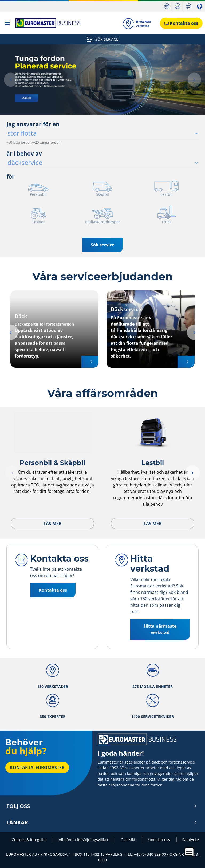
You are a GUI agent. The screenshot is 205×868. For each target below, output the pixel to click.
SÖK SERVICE (103, 39)
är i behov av (24, 153)
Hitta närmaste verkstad (160, 629)
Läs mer (53, 524)
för (11, 176)
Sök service (102, 245)
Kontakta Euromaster (37, 768)
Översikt (129, 840)
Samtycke (190, 840)
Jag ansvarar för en (33, 124)
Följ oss (102, 806)
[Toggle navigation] (7, 23)
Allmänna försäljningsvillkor (84, 840)
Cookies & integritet (30, 840)
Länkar (102, 822)
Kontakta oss (53, 590)
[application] (189, 852)
